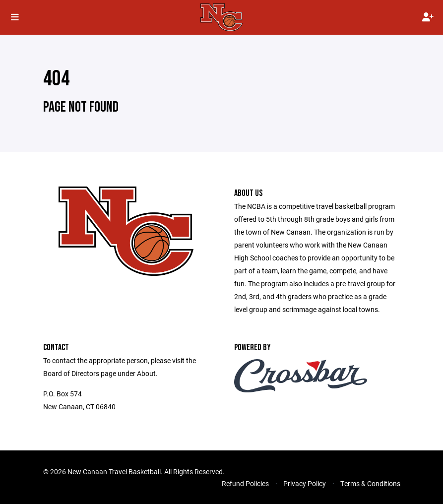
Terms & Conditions (370, 483)
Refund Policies (245, 483)
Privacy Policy (305, 483)
